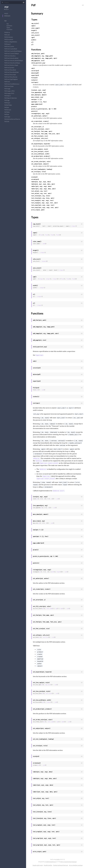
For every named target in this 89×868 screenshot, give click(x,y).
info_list (45, 637)
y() (32, 44)
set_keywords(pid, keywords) (41, 144)
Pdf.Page (8, 100)
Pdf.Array (8, 32)
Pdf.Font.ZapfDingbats (12, 79)
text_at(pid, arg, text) (39, 191)
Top (8, 24)
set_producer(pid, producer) (41, 156)
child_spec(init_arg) (38, 63)
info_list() (35, 33)
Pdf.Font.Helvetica (11, 56)
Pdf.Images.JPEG (11, 91)
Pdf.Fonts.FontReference (13, 84)
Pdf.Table (8, 112)
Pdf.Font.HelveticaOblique (13, 63)
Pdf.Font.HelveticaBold (12, 58)
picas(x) (34, 106)
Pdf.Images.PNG (10, 93)
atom (44, 244)
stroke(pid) (35, 179)
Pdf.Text (8, 114)
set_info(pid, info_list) (40, 138)
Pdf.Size (8, 107)
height (58, 572)
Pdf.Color (8, 35)
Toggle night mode (38, 865)
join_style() (35, 35)
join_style (49, 693)
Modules (7, 16)
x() (32, 42)
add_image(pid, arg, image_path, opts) (44, 58)
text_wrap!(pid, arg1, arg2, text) (43, 205)
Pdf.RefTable (9, 105)
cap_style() (35, 23)
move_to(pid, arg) (37, 97)
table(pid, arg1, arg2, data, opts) (43, 184)
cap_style (48, 685)
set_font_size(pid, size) (40, 136)
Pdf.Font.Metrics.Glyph (12, 65)
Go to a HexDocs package (76, 865)
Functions (11, 29)
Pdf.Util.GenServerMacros (13, 119)
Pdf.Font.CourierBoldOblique (14, 51)
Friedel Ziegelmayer (51, 862)
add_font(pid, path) (38, 54)
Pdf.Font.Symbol (10, 68)
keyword (44, 261)
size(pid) (34, 177)
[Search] (13, 3)
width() (34, 40)
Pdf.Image (8, 89)
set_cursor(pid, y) (38, 127)
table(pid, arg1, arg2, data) (41, 182)
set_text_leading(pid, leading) (42, 169)
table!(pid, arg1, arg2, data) (41, 186)
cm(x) (33, 68)
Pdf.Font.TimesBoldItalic (13, 72)
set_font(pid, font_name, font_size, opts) (46, 134)
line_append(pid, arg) (39, 92)
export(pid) (35, 75)
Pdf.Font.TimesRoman (12, 77)
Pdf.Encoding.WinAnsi (12, 42)
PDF (7, 7)
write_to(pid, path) (38, 210)
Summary (9, 26)
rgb (56, 609)
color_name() (35, 28)
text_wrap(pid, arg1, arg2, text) (42, 200)
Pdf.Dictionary (10, 37)
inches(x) (34, 80)
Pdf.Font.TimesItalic (11, 75)
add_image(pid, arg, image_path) (42, 56)
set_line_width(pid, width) (40, 154)
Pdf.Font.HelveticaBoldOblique (15, 60)
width (53, 572)
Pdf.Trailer (8, 117)
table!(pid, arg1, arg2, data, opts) (43, 189)
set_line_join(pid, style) (40, 151)
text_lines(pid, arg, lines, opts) (43, 198)
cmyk (62, 609)
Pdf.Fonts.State (10, 86)
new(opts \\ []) (37, 99)
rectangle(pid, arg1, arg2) (40, 114)
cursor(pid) (35, 71)
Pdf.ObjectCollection (12, 98)
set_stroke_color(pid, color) (41, 162)
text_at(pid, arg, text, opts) (41, 193)
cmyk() (33, 26)
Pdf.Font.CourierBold (12, 49)
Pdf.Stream (9, 110)
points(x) (34, 111)
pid (37, 390)
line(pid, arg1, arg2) (39, 90)
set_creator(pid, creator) (40, 121)
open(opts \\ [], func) (39, 102)
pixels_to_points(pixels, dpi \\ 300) (44, 109)
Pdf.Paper (8, 103)
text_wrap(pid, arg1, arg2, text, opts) (44, 203)
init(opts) (35, 82)
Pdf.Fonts (8, 82)
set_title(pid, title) (39, 172)
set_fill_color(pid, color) (40, 129)
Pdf (7, 21)
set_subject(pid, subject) (40, 164)
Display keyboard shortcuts (61, 865)
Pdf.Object (9, 96)
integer (73, 226)
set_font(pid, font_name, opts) (42, 131)
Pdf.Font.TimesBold (11, 70)
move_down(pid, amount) (39, 95)
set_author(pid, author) (39, 116)
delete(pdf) (35, 73)
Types (9, 27)
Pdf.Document (10, 39)
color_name (49, 609)
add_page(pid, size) (38, 61)
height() (34, 30)
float (41, 235)
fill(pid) (34, 78)
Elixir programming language (68, 862)
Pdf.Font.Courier (10, 46)
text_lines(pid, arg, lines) (41, 196)
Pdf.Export (9, 44)
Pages (6, 14)
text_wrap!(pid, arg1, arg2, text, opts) (45, 207)
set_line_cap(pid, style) (40, 149)
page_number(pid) (37, 104)
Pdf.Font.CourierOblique (13, 53)
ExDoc (58, 859)
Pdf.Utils (8, 121)
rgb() (33, 37)
